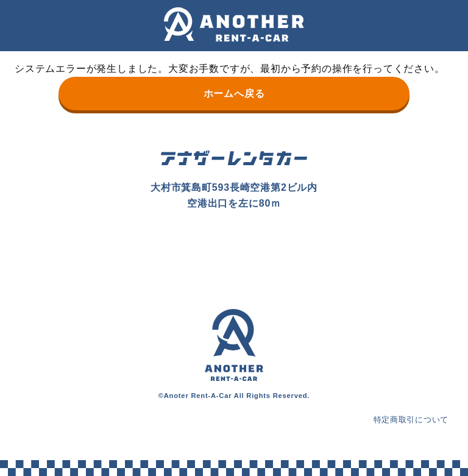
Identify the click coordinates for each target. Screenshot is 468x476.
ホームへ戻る (234, 94)
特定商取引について (408, 419)
